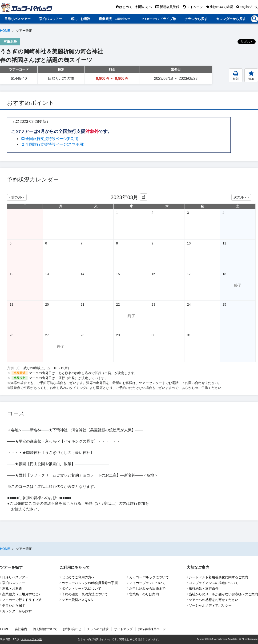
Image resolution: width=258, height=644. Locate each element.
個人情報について (45, 629)
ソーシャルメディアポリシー (210, 605)
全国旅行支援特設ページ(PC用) (49, 139)
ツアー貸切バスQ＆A (77, 600)
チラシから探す (196, 19)
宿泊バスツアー (51, 19)
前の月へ (17, 197)
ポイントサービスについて (81, 588)
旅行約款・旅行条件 (204, 588)
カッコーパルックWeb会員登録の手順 (90, 583)
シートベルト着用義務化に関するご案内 (218, 577)
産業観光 (116, 19)
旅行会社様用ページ (152, 629)
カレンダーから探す (231, 19)
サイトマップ (123, 629)
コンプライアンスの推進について (214, 583)
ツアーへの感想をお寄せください (214, 600)
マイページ (193, 7)
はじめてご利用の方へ (134, 7)
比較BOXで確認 (220, 7)
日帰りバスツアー (17, 19)
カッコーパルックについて (149, 577)
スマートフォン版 (32, 639)
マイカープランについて (147, 583)
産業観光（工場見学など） (22, 594)
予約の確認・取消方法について (85, 594)
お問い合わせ (72, 629)
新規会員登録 (167, 7)
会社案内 (21, 629)
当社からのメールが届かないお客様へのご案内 (223, 594)
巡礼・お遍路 (81, 19)
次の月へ (241, 197)
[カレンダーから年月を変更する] (144, 197)
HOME (5, 31)
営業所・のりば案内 (144, 594)
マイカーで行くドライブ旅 (22, 600)
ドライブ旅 (159, 19)
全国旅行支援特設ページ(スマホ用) (52, 144)
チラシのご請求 (98, 629)
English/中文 (247, 7)
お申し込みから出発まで (147, 588)
